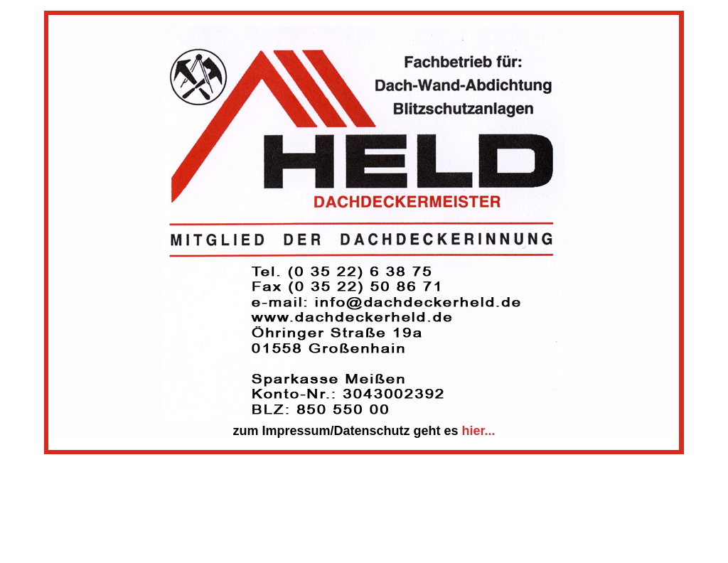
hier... (479, 431)
